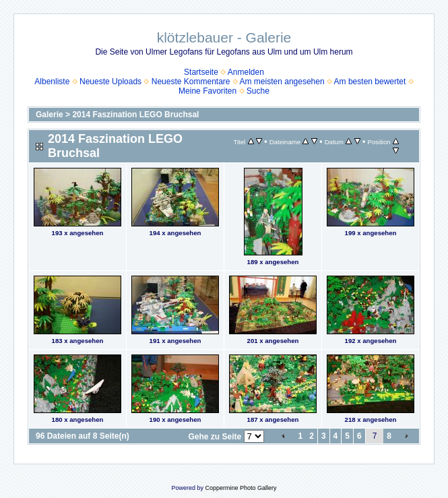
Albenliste (52, 82)
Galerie (50, 115)
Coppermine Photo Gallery (241, 488)
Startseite (201, 72)
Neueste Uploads (110, 82)
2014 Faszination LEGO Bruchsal (135, 115)
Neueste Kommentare (191, 82)
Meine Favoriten (207, 91)
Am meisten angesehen (282, 82)
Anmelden (246, 72)
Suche (258, 91)
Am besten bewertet (370, 82)
